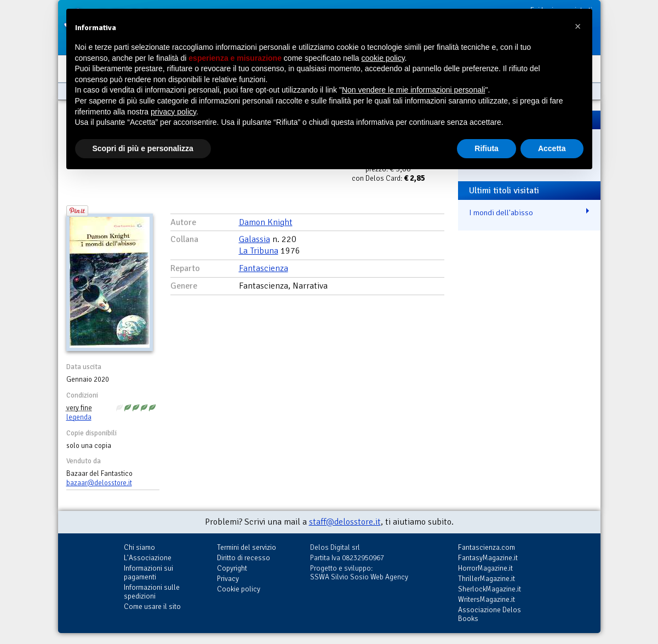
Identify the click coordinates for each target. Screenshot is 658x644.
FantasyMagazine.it (488, 558)
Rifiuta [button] (487, 148)
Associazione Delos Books (490, 614)
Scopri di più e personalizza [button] (143, 148)
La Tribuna (259, 251)
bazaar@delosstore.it (99, 483)
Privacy (228, 579)
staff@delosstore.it (345, 522)
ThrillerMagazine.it (487, 579)
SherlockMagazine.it (490, 589)
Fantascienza (264, 268)
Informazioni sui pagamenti (148, 573)
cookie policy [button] (383, 58)
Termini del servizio (247, 547)
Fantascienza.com (487, 547)
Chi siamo (139, 547)
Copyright (232, 568)
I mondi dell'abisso (501, 212)
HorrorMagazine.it (485, 568)
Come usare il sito (152, 606)
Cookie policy (239, 589)
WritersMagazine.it (487, 599)
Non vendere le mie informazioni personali (413, 90)
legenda (79, 417)
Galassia (254, 239)
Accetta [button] (552, 148)
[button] (578, 26)
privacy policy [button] (173, 112)
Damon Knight (266, 222)
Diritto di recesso (244, 558)
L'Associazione (148, 558)
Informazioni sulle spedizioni (152, 592)
